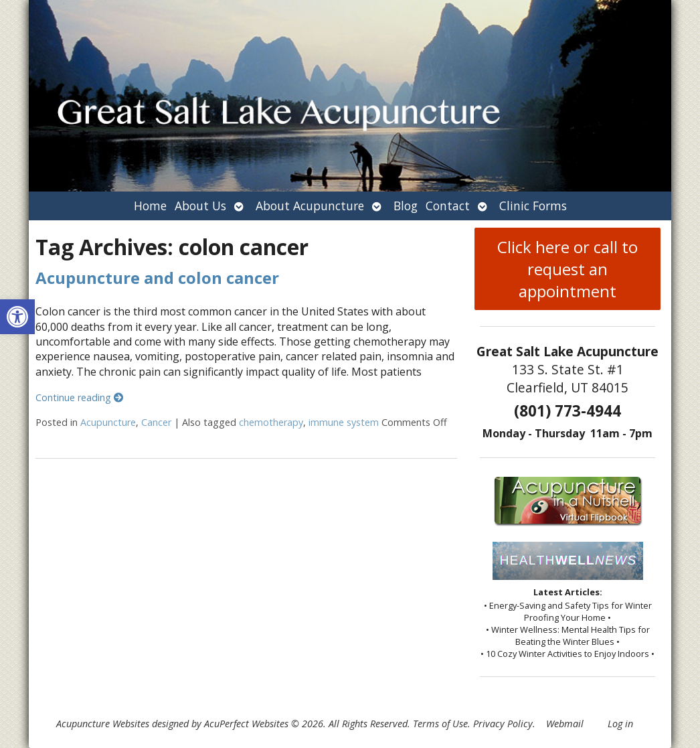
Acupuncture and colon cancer (157, 278)
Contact (448, 206)
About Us (200, 206)
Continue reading (79, 397)
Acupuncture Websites (103, 724)
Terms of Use (440, 724)
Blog (406, 206)
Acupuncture (108, 422)
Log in (620, 724)
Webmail (565, 724)
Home (150, 206)
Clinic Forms (533, 206)
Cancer (156, 422)
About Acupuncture (310, 206)
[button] (17, 317)
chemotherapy (271, 422)
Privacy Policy (503, 724)
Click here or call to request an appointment (567, 269)
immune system (344, 422)
